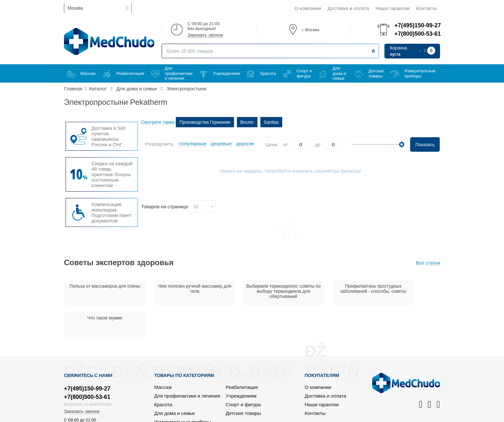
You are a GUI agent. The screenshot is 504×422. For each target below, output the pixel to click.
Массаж (88, 73)
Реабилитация (130, 73)
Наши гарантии (392, 8)
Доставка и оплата (348, 8)
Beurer (247, 122)
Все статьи (428, 263)
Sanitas (271, 122)
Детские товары (376, 73)
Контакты (426, 8)
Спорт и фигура (304, 73)
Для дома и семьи (339, 73)
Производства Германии (205, 122)
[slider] (402, 144)
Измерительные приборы (420, 73)
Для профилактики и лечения (179, 73)
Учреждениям (226, 73)
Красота (268, 73)
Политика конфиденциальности (405, 416)
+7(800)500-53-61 (417, 34)
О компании (308, 8)
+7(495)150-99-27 (417, 25)
